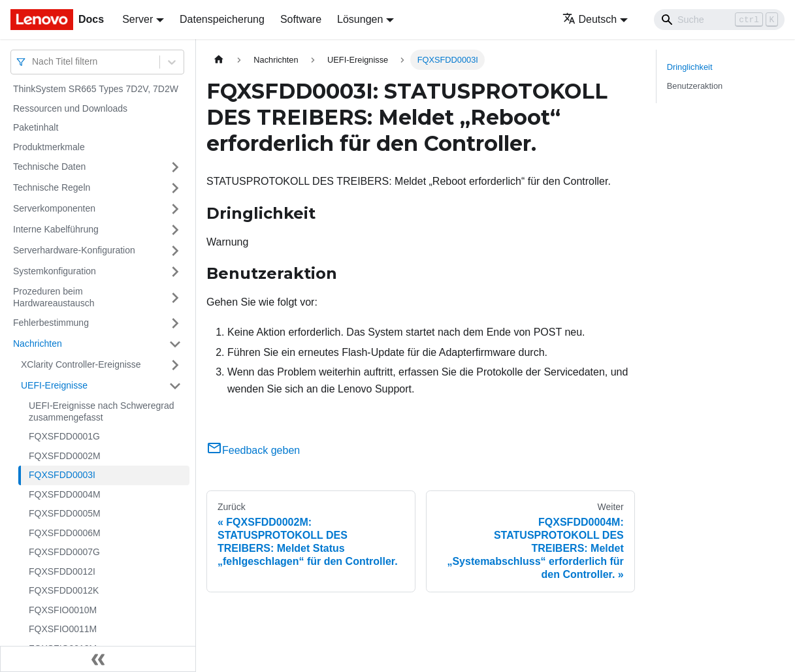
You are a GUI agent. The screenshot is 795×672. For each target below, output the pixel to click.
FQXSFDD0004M (65, 494)
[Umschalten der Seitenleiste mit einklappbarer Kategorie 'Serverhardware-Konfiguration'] (175, 251)
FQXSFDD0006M (65, 533)
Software (301, 19)
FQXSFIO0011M (63, 629)
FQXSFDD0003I (62, 475)
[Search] (719, 20)
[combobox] (33, 62)
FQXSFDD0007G (64, 552)
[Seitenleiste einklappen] (98, 659)
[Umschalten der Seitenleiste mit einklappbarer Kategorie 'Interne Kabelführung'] (175, 230)
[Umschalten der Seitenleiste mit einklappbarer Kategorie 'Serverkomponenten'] (175, 209)
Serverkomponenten (54, 208)
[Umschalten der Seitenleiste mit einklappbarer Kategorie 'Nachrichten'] (175, 344)
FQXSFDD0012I (62, 571)
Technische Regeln (52, 187)
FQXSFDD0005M (65, 513)
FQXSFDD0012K (64, 590)
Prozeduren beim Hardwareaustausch (54, 297)
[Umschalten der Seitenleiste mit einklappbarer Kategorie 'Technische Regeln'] (175, 188)
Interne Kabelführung (56, 229)
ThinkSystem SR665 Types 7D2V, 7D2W (96, 89)
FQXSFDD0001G (64, 436)
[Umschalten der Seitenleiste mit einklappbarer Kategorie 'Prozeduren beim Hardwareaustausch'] (175, 297)
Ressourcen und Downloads (70, 108)
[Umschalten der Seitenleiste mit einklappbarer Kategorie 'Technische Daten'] (175, 167)
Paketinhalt (36, 127)
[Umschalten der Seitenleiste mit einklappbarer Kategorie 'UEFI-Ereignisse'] (175, 386)
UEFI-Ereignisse (54, 385)
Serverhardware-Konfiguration (74, 250)
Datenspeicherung (222, 19)
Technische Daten (49, 167)
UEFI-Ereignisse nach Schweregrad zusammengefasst (102, 411)
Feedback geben (253, 450)
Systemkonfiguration (55, 271)
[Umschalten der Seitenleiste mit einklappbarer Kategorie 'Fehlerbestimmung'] (175, 323)
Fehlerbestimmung (51, 323)
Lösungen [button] (360, 19)
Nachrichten (38, 344)
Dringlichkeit (690, 67)
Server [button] (138, 19)
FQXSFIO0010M (63, 610)
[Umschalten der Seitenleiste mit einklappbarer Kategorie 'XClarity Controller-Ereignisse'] (175, 365)
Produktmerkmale (49, 147)
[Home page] (219, 60)
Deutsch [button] (590, 19)
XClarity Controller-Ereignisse (81, 364)
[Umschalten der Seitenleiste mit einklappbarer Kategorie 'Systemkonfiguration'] (175, 272)
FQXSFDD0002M (65, 456)
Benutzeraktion (695, 86)
